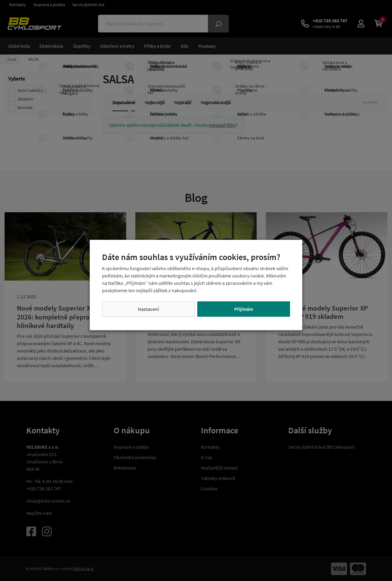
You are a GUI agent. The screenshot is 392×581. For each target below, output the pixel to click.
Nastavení (148, 309)
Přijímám (244, 309)
